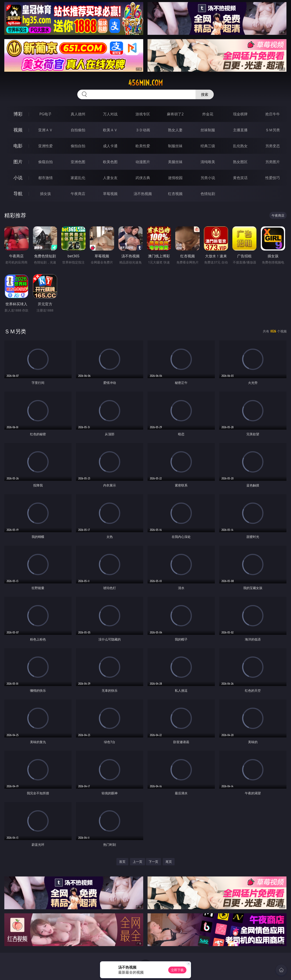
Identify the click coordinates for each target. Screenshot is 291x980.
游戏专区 (143, 114)
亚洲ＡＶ (45, 130)
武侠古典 (143, 178)
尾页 (169, 862)
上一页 (138, 862)
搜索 (205, 94)
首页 (122, 862)
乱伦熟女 (240, 146)
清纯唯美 (208, 162)
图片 (18, 162)
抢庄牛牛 (273, 114)
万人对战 (110, 114)
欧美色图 (110, 162)
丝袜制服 (208, 130)
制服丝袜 (175, 146)
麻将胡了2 (175, 114)
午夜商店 (78, 194)
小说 (18, 178)
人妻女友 (110, 178)
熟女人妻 (175, 130)
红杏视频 (175, 194)
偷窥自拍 (45, 162)
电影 (18, 146)
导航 (18, 194)
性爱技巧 (273, 178)
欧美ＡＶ (110, 130)
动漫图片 (143, 162)
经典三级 (208, 146)
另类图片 (273, 162)
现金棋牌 (240, 114)
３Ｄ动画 (143, 130)
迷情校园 (175, 178)
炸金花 (208, 114)
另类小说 (208, 178)
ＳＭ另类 (273, 130)
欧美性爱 (143, 146)
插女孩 (45, 194)
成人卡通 (110, 146)
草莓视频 (110, 194)
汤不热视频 (143, 194)
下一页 (153, 862)
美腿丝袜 (175, 162)
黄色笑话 (240, 178)
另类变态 (273, 146)
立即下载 (177, 970)
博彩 (18, 114)
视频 (18, 130)
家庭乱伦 (78, 178)
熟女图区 (240, 162)
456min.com (145, 83)
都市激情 (45, 178)
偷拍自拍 (78, 146)
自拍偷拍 (78, 130)
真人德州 (78, 114)
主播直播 (240, 130)
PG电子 (45, 114)
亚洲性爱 (45, 146)
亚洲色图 (78, 162)
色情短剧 (208, 194)
